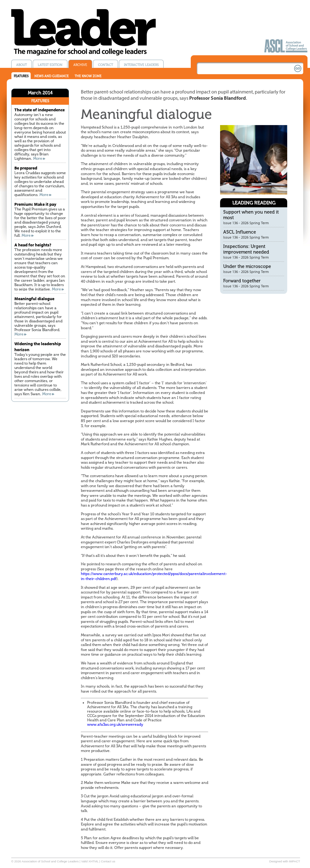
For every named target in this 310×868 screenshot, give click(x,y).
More (38, 159)
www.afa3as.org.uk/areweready (115, 724)
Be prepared (26, 168)
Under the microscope (247, 266)
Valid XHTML (90, 861)
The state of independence (39, 110)
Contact (106, 65)
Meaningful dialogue (34, 298)
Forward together (242, 281)
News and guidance (52, 76)
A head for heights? (33, 245)
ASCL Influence (240, 232)
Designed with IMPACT (285, 861)
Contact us (108, 861)
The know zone (88, 76)
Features (21, 76)
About (22, 65)
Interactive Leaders (141, 65)
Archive (80, 65)
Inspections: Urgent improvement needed (246, 249)
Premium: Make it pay (35, 204)
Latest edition (50, 65)
